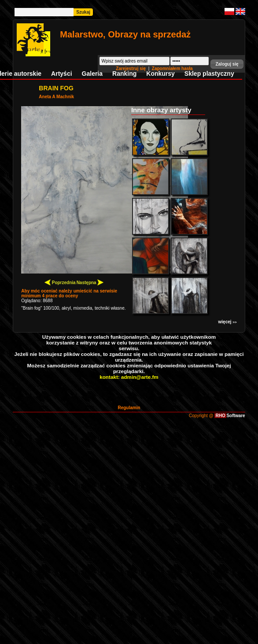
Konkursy (160, 74)
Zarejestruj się (131, 68)
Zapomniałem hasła (172, 68)
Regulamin (129, 408)
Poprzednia (60, 282)
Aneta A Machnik (56, 97)
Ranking (124, 74)
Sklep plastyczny (209, 74)
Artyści (61, 74)
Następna (90, 282)
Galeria (92, 74)
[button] (227, 64)
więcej (228, 322)
